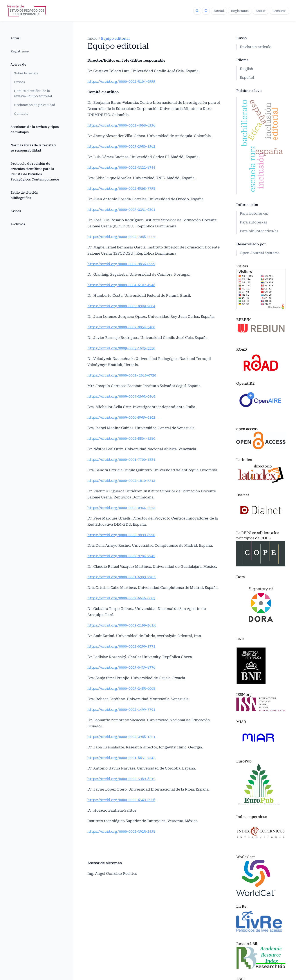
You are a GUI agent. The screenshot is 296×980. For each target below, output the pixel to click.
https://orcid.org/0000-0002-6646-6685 (121, 598)
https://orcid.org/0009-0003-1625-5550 (121, 348)
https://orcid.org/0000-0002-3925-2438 (121, 831)
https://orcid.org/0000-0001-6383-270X (122, 577)
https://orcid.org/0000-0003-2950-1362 (121, 146)
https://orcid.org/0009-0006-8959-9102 (123, 417)
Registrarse (240, 11)
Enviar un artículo (256, 47)
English (246, 69)
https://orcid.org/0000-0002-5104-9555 (121, 81)
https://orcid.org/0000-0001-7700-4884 (121, 460)
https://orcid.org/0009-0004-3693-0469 (121, 396)
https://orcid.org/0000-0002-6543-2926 (121, 800)
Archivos (279, 11)
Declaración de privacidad (35, 105)
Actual (219, 11)
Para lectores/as (254, 213)
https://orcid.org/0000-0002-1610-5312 (121, 481)
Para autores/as (253, 222)
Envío (241, 38)
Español (247, 78)
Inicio (93, 38)
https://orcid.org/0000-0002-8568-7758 (121, 188)
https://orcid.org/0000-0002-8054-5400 (121, 327)
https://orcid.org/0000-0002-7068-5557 (121, 237)
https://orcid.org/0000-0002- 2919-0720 (122, 375)
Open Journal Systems (260, 253)
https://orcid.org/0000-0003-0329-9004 (121, 306)
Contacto (21, 114)
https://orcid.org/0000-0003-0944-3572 (121, 508)
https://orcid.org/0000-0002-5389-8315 (121, 779)
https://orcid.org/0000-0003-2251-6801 (121, 210)
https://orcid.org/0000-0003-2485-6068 (121, 688)
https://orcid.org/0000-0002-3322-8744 (121, 167)
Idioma (242, 60)
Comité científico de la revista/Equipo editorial (33, 93)
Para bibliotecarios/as (259, 231)
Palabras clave (249, 91)
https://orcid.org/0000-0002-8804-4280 (121, 438)
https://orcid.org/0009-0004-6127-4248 (121, 285)
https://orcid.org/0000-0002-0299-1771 (121, 646)
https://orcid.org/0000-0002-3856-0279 (121, 264)
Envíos (19, 82)
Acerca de (18, 64)
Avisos (16, 211)
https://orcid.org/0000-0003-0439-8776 (121, 667)
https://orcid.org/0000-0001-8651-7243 (121, 758)
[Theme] (206, 11)
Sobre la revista (26, 73)
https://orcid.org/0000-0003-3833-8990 (121, 535)
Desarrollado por (251, 244)
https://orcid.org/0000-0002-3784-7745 (121, 556)
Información (247, 205)
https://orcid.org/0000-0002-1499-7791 (121, 710)
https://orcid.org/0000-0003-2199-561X (122, 625)
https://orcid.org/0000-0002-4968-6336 (121, 125)
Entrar (261, 11)
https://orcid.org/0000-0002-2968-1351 (121, 737)
